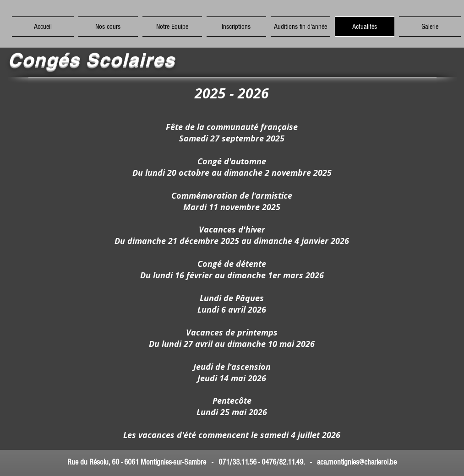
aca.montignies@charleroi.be (357, 462)
